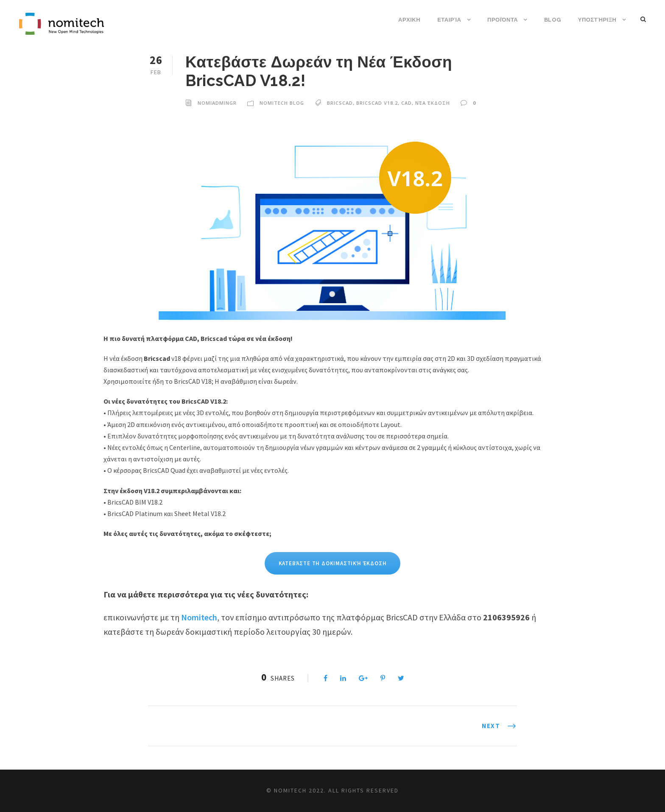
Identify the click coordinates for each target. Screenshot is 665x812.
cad (407, 103)
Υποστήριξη (597, 20)
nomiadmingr (217, 103)
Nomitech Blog (282, 103)
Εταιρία (449, 20)
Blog (553, 20)
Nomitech (199, 617)
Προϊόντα (503, 20)
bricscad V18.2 (377, 103)
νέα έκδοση (433, 103)
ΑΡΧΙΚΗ (409, 20)
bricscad (340, 103)
